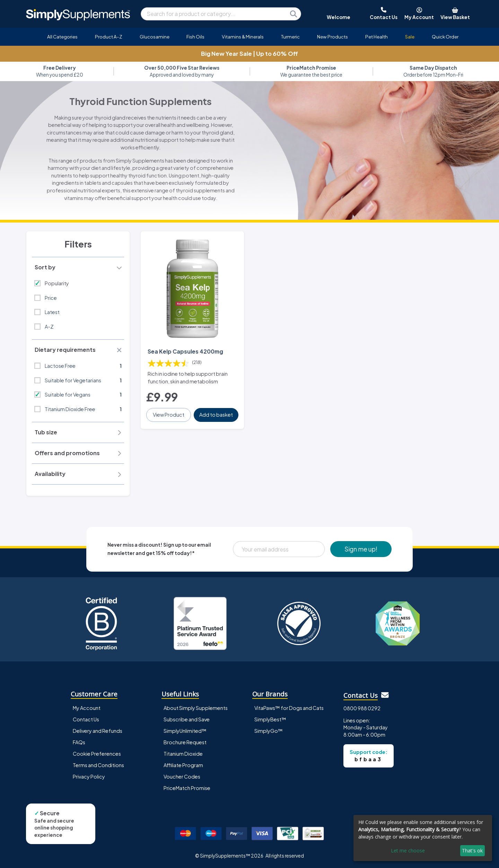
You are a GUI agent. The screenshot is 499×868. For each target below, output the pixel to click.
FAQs (79, 742)
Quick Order (445, 37)
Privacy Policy (89, 776)
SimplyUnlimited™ (185, 731)
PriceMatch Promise (187, 788)
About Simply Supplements (196, 708)
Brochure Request (185, 742)
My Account (87, 708)
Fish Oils (195, 37)
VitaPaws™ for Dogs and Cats (289, 708)
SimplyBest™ (270, 719)
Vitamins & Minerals (243, 37)
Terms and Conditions (98, 765)
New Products (332, 37)
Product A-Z (109, 37)
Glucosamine (155, 37)
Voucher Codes (182, 776)
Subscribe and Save (187, 719)
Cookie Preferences (97, 754)
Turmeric (290, 37)
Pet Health (377, 37)
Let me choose (408, 850)
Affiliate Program (183, 765)
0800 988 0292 (362, 708)
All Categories (62, 37)
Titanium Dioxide (183, 754)
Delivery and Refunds (98, 731)
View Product (169, 415)
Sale (410, 37)
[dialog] (423, 838)
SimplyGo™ (269, 731)
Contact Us (86, 719)
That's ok (472, 850)
